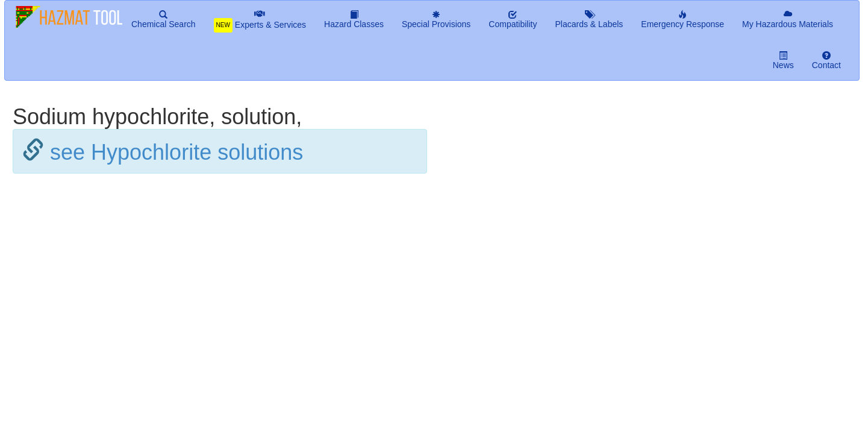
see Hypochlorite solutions (176, 152)
